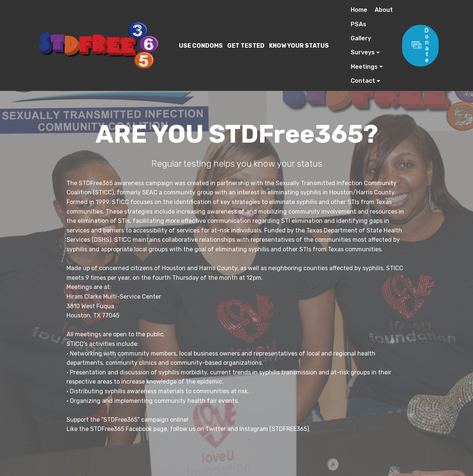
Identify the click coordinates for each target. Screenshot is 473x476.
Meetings (364, 67)
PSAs (358, 24)
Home (359, 10)
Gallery (361, 38)
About (384, 10)
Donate (420, 45)
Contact (363, 81)
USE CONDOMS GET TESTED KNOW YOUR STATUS (246, 46)
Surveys (363, 52)
